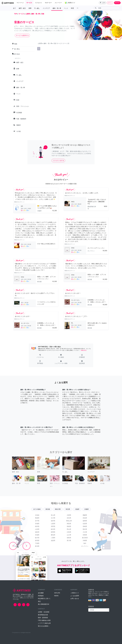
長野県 (53, 526)
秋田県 (37, 526)
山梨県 (53, 524)
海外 (85, 543)
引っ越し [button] (37, 8)
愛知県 (53, 535)
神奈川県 (58, 509)
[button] (102, 3)
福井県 (53, 521)
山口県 (69, 535)
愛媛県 (85, 515)
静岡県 (53, 532)
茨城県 (37, 535)
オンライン (85, 546)
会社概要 (41, 593)
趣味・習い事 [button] (57, 8)
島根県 (69, 526)
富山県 (53, 515)
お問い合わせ (75, 599)
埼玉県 (68, 509)
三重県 (53, 538)
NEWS (56, 596)
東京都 (48, 509)
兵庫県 (69, 515)
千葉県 (37, 543)
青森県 (37, 518)
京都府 (87, 509)
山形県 (37, 529)
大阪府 (77, 509)
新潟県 (37, 546)
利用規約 (41, 596)
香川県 (69, 541)
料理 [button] (72, 8)
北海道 (37, 515)
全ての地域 (37, 509)
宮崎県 (85, 535)
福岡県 (85, 521)
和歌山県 (69, 521)
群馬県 (37, 541)
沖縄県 (85, 541)
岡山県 (69, 529)
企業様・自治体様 (44, 612)
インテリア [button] (46, 8)
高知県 (85, 518)
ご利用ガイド (75, 593)
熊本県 (85, 529)
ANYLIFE (57, 593)
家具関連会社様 (43, 615)
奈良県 (69, 518)
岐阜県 (53, 529)
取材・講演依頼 (43, 618)
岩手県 (37, 521)
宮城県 (37, 524)
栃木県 (37, 538)
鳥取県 (69, 524)
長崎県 (85, 526)
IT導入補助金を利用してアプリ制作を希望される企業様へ (44, 623)
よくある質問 (75, 596)
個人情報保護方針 (44, 604)
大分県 (85, 532)
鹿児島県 (85, 538)
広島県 (69, 532)
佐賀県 (85, 524)
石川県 (53, 518)
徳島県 (69, 538)
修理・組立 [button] (22, 8)
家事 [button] (30, 8)
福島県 (37, 532)
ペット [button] (66, 8)
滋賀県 (53, 541)
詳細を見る (84, 350)
